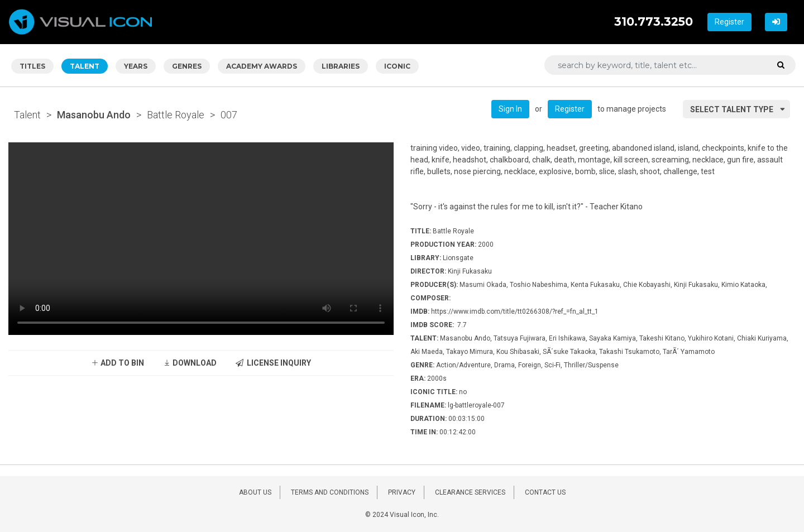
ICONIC (397, 66)
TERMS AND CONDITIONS (330, 492)
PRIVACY (402, 492)
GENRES (187, 66)
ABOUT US (255, 492)
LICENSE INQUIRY (273, 363)
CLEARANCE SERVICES (470, 492)
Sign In (510, 109)
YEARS (136, 66)
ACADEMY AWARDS (262, 66)
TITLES (32, 66)
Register (729, 22)
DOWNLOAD (190, 363)
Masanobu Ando (94, 115)
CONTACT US (545, 492)
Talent (27, 115)
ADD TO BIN (118, 363)
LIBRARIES (341, 66)
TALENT (85, 66)
